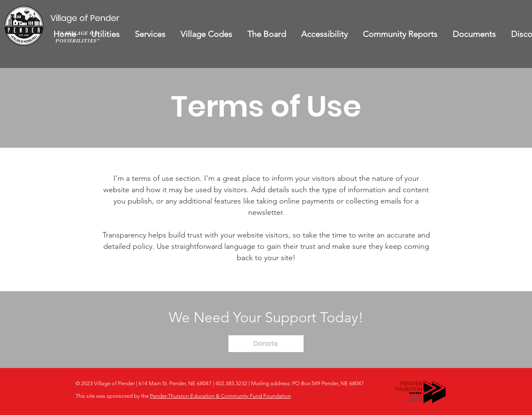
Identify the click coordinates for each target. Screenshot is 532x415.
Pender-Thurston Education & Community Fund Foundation (220, 396)
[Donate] (266, 344)
